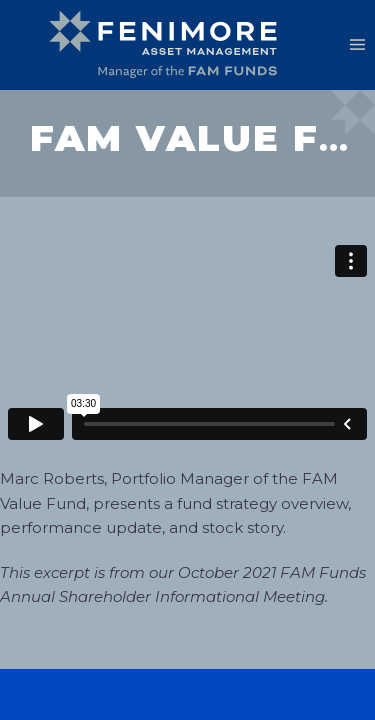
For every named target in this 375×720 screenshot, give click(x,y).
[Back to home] (170, 45)
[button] (357, 45)
